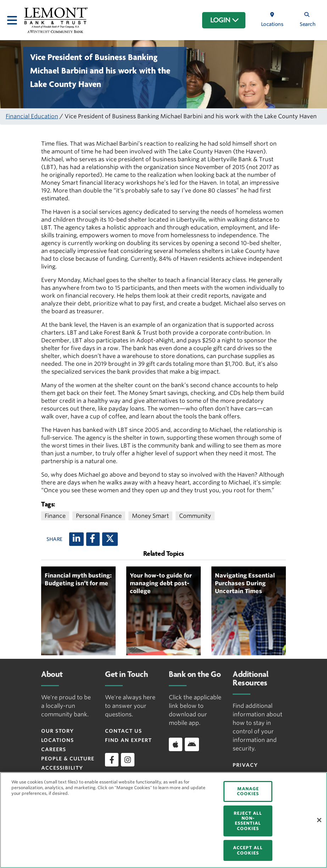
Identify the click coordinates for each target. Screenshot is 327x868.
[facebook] (112, 760)
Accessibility (62, 768)
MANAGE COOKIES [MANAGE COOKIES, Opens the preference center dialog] (248, 791)
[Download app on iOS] (176, 744)
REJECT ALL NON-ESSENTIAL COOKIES (248, 821)
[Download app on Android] (192, 744)
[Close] (319, 820)
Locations (57, 740)
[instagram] (128, 760)
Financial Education (32, 116)
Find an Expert (128, 740)
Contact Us (123, 731)
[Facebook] (93, 539)
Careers (54, 749)
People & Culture (68, 759)
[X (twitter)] (110, 539)
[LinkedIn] (76, 539)
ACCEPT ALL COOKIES (248, 850)
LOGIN (225, 20)
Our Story (57, 731)
